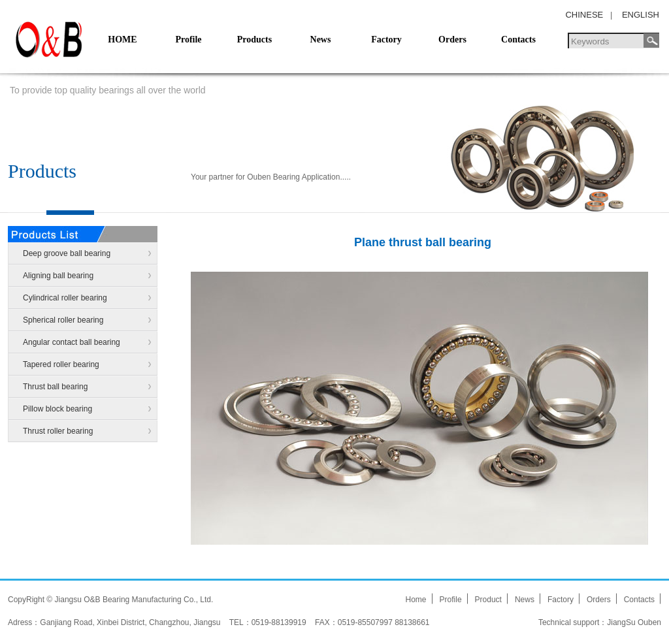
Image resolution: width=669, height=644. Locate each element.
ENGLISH (641, 15)
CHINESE (584, 15)
